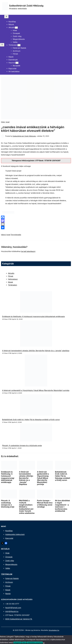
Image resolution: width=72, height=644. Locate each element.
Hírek (3, 122)
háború (4, 235)
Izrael (8, 122)
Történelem (12, 285)
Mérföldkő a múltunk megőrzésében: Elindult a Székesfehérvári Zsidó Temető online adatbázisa (27, 507)
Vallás (8, 568)
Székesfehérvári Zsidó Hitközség (26, 6)
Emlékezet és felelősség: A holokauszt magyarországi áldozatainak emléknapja (33, 317)
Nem (24, 643)
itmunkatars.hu (54, 630)
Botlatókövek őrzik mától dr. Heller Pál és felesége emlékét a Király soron (31, 420)
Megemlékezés (11, 564)
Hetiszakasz (13, 279)
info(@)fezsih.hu (12, 612)
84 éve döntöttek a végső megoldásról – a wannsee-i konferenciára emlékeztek (63, 506)
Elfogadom (18, 643)
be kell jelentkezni (28, 251)
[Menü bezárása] (6, 17)
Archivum (9, 582)
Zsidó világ (10, 561)
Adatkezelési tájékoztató (15, 534)
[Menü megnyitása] (2, 45)
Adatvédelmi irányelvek (35, 643)
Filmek (11, 276)
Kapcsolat (9, 538)
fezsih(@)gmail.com (13, 608)
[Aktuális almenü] (16, 28)
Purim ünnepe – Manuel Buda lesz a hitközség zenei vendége (45, 504)
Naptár (8, 594)
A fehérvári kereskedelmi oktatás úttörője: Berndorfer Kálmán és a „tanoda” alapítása (36, 351)
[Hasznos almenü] (17, 63)
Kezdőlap (9, 531)
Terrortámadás (16, 235)
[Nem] (44, 643)
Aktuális (11, 273)
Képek (11, 282)
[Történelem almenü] (19, 45)
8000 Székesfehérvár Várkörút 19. (19, 619)
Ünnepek (9, 557)
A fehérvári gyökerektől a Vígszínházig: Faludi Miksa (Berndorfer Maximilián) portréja (36, 390)
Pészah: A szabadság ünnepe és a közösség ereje (22, 446)
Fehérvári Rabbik (12, 579)
